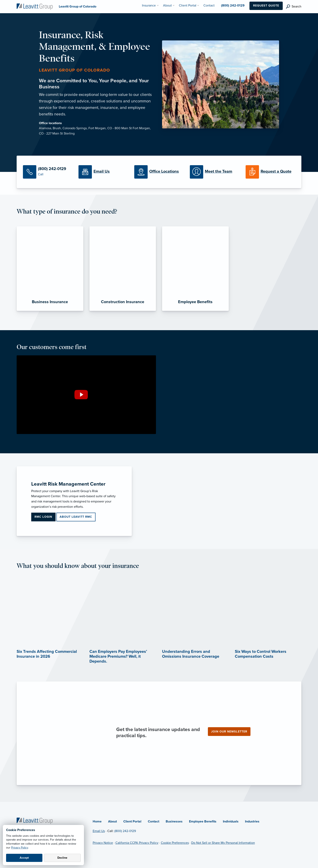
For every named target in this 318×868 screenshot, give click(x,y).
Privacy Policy (20, 848)
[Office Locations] (159, 172)
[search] (294, 7)
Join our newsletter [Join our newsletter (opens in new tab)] (229, 732)
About (112, 821)
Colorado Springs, (75, 128)
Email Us (99, 831)
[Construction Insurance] (123, 269)
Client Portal (132, 821)
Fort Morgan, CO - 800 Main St (111, 128)
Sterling (69, 133)
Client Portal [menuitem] (188, 5)
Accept (24, 858)
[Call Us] (48, 172)
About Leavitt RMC (76, 517)
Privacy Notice (103, 843)
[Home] (35, 820)
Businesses (174, 821)
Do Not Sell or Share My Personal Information (223, 843)
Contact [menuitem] (209, 5)
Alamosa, (46, 128)
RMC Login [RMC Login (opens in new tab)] (43, 517)
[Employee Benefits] (195, 269)
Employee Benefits (203, 821)
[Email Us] (103, 172)
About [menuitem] (167, 5)
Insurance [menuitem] (149, 5)
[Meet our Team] (215, 172)
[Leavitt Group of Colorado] (35, 6)
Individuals (231, 821)
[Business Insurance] (50, 269)
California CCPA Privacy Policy (137, 843)
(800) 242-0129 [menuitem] (233, 5)
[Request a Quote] (270, 172)
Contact (154, 821)
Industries (252, 821)
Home (97, 821)
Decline (62, 858)
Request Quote (266, 6)
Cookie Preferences (175, 843)
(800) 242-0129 (125, 831)
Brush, (58, 128)
